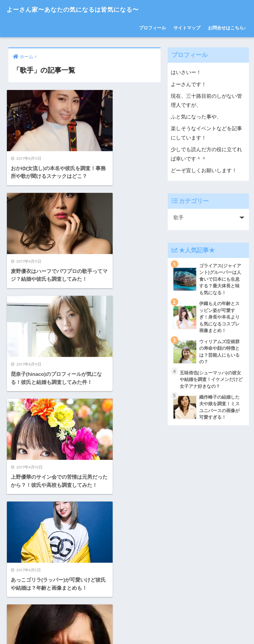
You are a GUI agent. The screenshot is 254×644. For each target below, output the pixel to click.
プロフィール (152, 28)
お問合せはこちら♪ (227, 28)
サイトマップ (187, 28)
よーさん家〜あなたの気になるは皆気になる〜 (84, 9)
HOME (127, 619)
